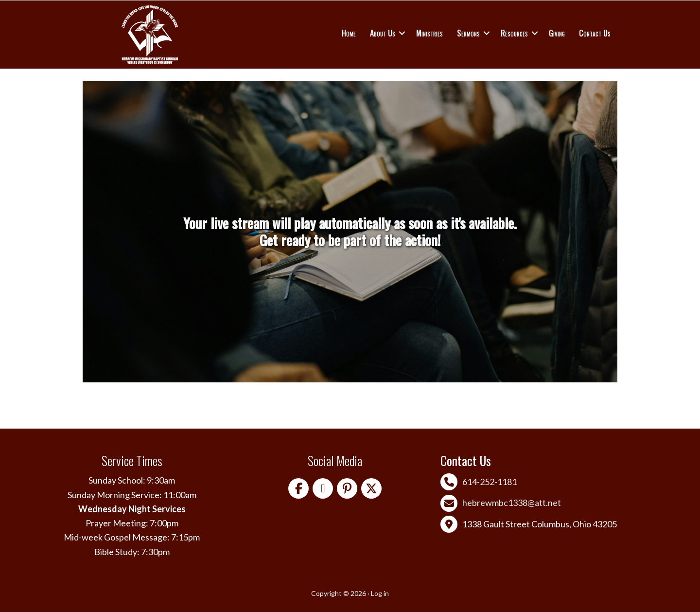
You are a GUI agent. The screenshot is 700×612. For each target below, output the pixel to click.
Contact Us (595, 33)
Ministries (429, 33)
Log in (380, 593)
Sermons (468, 33)
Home (349, 33)
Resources (514, 33)
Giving (557, 33)
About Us (383, 33)
